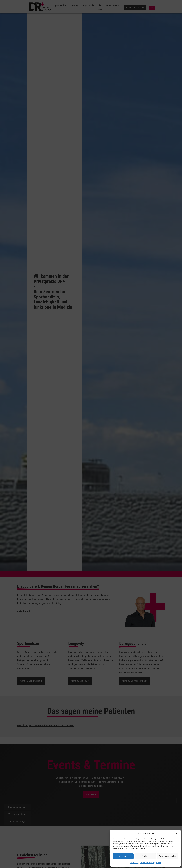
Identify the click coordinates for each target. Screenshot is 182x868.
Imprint (158, 863)
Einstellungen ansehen (167, 856)
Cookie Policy (134, 863)
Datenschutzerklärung (147, 863)
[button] (177, 833)
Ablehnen (145, 856)
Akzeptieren (123, 856)
